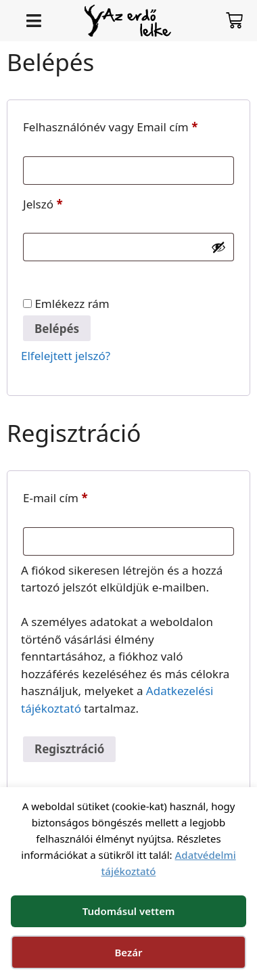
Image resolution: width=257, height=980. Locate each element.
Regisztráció (69, 749)
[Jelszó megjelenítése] (218, 247)
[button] (33, 21)
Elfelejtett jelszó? (66, 356)
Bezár (128, 952)
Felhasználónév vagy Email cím (128, 125)
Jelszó (66, 202)
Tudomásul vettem (129, 911)
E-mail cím (78, 496)
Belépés (57, 329)
